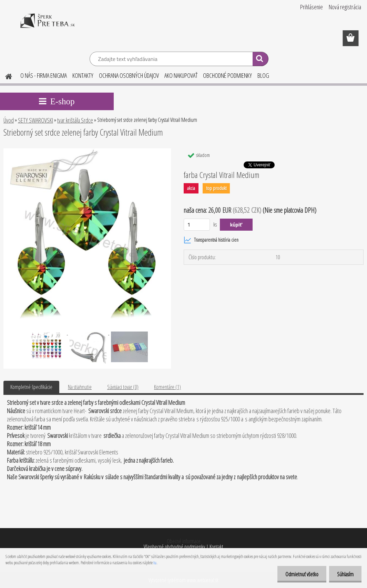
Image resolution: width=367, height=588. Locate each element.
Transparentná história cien (211, 240)
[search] (260, 60)
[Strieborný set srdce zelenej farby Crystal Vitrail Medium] (87, 151)
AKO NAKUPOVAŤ (181, 75)
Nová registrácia (345, 7)
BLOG (263, 75)
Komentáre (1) (167, 387)
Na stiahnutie (80, 387)
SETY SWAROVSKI (35, 120)
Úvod (9, 120)
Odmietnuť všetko (300, 574)
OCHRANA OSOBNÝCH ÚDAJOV (129, 75)
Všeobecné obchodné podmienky (174, 547)
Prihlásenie (312, 7)
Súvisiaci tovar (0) (123, 387)
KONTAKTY (83, 75)
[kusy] (197, 225)
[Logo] (47, 25)
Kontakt (216, 547)
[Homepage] (4, 75)
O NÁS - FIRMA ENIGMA (44, 75)
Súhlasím (345, 574)
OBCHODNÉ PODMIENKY (227, 75)
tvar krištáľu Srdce (75, 120)
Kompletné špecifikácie (31, 387)
